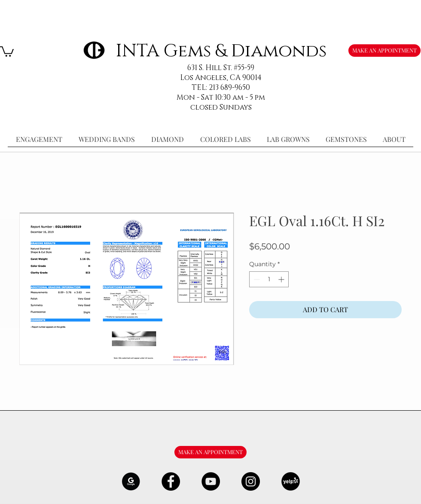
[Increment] (282, 279)
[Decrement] (256, 279)
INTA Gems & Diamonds (221, 51)
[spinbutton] (269, 279)
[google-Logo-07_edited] (131, 481)
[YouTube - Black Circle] (211, 481)
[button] (7, 51)
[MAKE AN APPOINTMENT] (384, 51)
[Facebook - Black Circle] (171, 481)
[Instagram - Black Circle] (251, 481)
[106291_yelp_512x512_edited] (291, 481)
